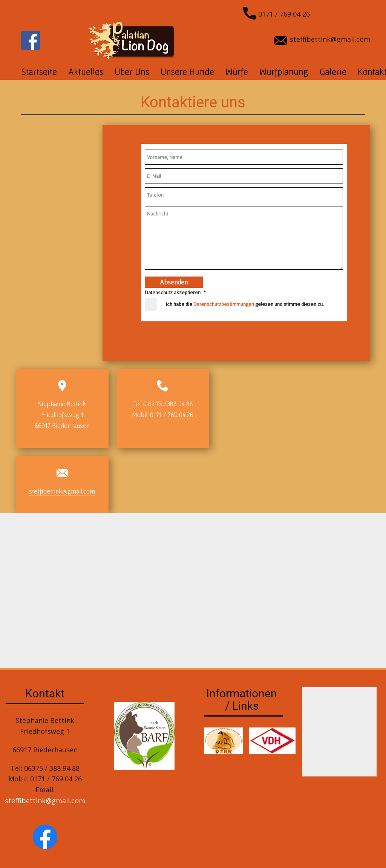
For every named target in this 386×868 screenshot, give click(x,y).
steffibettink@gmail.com (322, 40)
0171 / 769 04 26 (276, 15)
